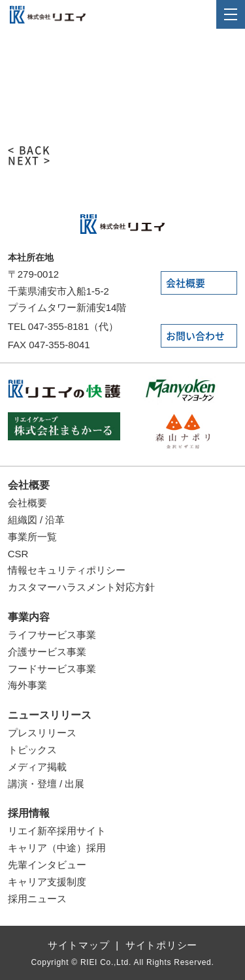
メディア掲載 (37, 767)
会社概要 (186, 283)
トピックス (32, 750)
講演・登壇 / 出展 (46, 784)
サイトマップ (79, 945)
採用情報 (29, 813)
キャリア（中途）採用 (57, 848)
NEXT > (30, 161)
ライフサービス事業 (52, 635)
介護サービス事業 (47, 652)
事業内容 (29, 617)
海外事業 (27, 685)
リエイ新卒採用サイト (57, 831)
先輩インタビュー (47, 865)
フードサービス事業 (52, 669)
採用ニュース (37, 899)
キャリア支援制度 (47, 882)
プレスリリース (42, 733)
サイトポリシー (161, 945)
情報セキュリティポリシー (67, 570)
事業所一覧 (32, 537)
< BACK (30, 150)
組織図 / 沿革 (37, 520)
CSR (18, 554)
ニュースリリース (50, 715)
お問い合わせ (195, 336)
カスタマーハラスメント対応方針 (81, 587)
